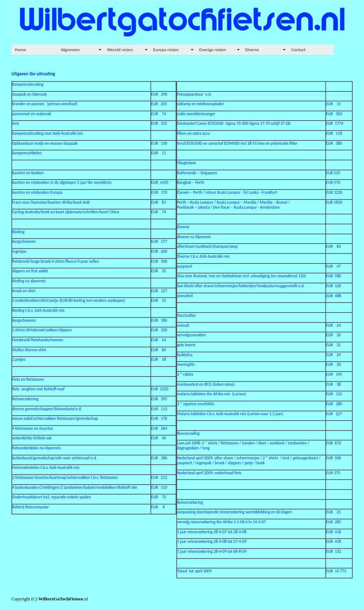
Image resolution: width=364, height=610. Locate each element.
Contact (298, 50)
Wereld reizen (120, 50)
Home (21, 50)
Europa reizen (166, 50)
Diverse (252, 50)
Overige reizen (212, 50)
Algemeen (70, 50)
